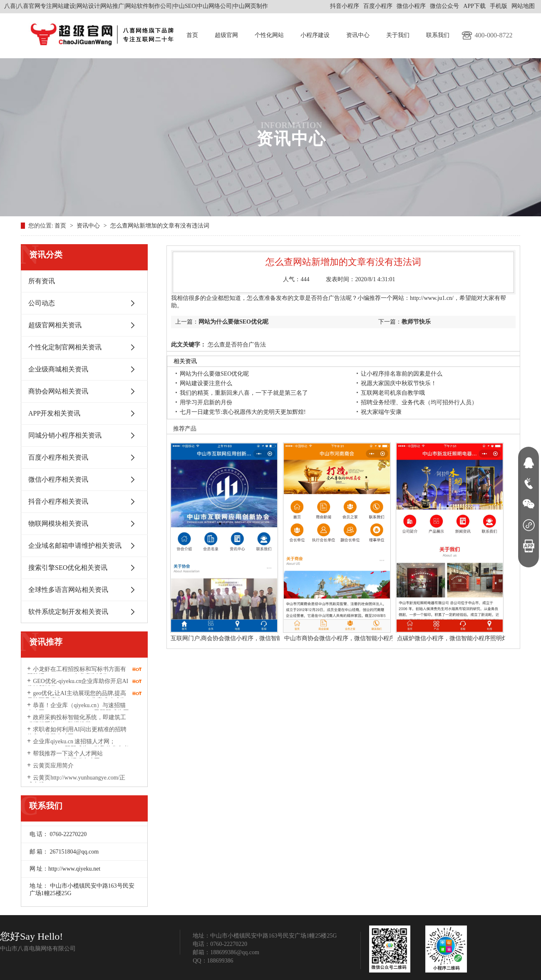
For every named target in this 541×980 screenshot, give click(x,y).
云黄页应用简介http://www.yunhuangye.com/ (62, 769)
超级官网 (226, 35)
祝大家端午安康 (381, 412)
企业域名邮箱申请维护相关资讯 (75, 546)
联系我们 (438, 35)
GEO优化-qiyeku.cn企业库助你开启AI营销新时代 (78, 685)
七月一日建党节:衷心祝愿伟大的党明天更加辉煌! (243, 412)
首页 (192, 35)
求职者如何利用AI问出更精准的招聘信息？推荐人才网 (77, 733)
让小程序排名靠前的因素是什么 (402, 374)
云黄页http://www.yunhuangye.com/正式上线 (76, 781)
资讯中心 (358, 35)
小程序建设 (315, 35)
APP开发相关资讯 (54, 413)
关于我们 (398, 35)
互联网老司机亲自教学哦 (393, 393)
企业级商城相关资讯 (58, 369)
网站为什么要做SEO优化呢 (233, 322)
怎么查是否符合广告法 (236, 345)
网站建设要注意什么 (206, 383)
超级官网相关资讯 (55, 325)
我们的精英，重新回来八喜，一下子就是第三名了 (244, 393)
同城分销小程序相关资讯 (65, 435)
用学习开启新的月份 (206, 402)
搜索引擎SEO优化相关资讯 (68, 568)
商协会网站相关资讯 (58, 391)
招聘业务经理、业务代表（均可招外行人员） (419, 402)
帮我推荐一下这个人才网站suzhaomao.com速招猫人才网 (65, 757)
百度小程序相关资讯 (58, 457)
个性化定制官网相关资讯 (65, 347)
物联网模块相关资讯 (58, 523)
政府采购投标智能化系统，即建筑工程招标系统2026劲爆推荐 (77, 721)
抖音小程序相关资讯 (58, 501)
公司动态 (42, 303)
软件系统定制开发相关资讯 (68, 612)
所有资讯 (42, 281)
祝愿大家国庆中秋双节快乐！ (399, 383)
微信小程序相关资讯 (58, 479)
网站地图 (523, 6)
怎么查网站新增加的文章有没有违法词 (160, 226)
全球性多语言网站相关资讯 (68, 590)
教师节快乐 (416, 322)
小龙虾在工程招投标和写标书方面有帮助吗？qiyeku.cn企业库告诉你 (77, 673)
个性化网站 (269, 35)
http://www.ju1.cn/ (432, 298)
